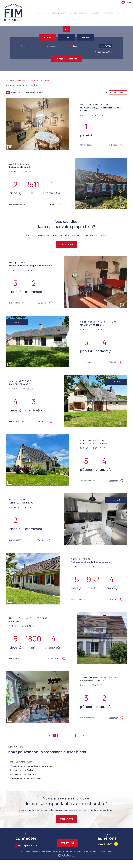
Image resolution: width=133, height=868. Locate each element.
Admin (86, 851)
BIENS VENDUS (96, 13)
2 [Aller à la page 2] (59, 736)
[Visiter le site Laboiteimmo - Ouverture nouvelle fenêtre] (66, 856)
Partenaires (93, 851)
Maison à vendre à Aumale (22, 762)
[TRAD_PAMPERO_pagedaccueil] (14, 21)
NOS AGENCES (43, 13)
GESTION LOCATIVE (80, 13)
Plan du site (69, 851)
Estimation (109, 13)
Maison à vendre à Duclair (22, 770)
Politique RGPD (102, 851)
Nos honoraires (60, 851)
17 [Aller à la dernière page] (78, 736)
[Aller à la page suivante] (83, 736)
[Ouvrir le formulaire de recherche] (106, 46)
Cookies (109, 851)
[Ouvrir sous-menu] (59, 13)
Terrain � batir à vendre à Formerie (26, 778)
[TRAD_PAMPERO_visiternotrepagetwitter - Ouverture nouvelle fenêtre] (56, 835)
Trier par (103, 93)
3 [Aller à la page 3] (64, 736)
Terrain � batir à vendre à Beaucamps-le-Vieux (31, 766)
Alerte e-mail (122, 13)
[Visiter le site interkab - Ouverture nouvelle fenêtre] (104, 844)
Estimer (86, 37)
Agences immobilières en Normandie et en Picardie (24, 80)
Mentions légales (78, 851)
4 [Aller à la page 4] (69, 736)
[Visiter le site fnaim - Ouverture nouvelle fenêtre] (116, 844)
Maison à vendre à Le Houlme (23, 774)
